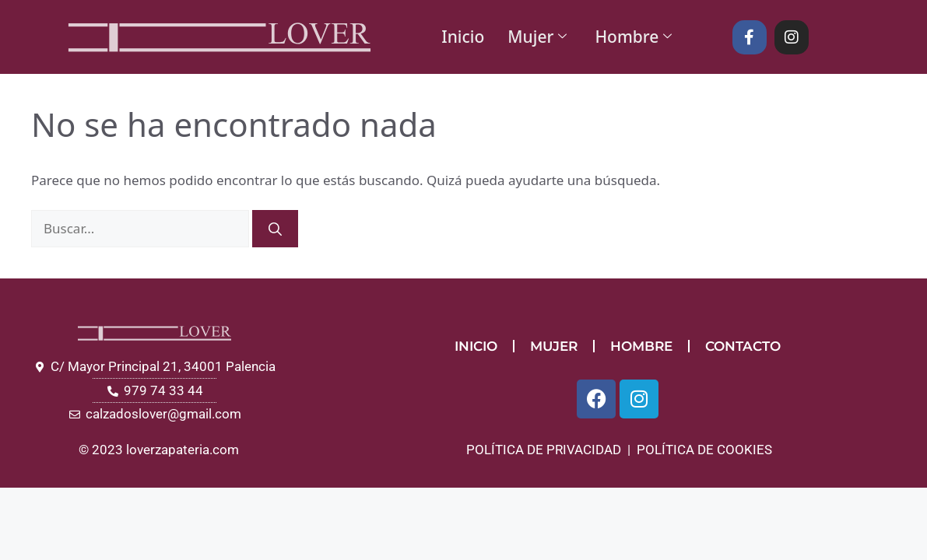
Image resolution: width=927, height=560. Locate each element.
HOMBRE (641, 346)
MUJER (554, 346)
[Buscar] (275, 229)
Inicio (463, 37)
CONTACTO (743, 346)
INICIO (476, 346)
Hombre (633, 37)
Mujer (537, 37)
